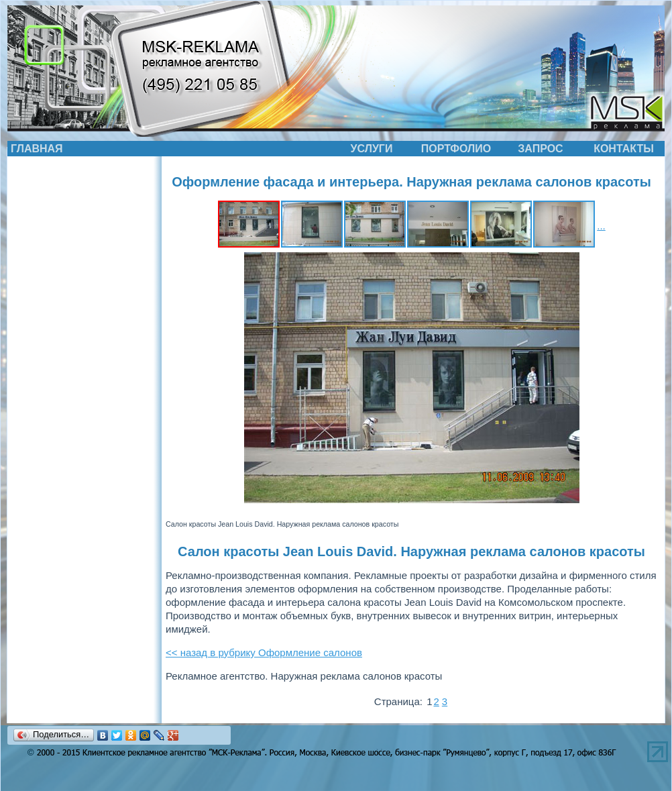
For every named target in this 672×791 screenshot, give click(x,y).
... (601, 226)
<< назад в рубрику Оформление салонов (264, 652)
